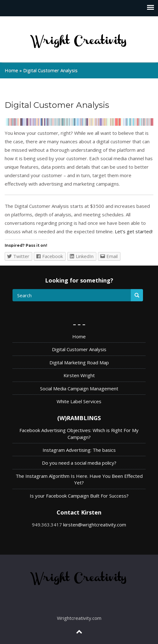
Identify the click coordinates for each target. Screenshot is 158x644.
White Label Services (79, 401)
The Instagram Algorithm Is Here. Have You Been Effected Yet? (79, 479)
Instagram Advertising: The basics (79, 450)
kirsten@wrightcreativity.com (95, 525)
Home (11, 70)
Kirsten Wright (79, 375)
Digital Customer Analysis (79, 349)
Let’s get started (133, 231)
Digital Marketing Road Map (79, 362)
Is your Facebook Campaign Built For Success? (79, 496)
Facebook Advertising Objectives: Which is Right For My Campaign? (79, 433)
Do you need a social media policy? (79, 463)
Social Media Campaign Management (79, 388)
